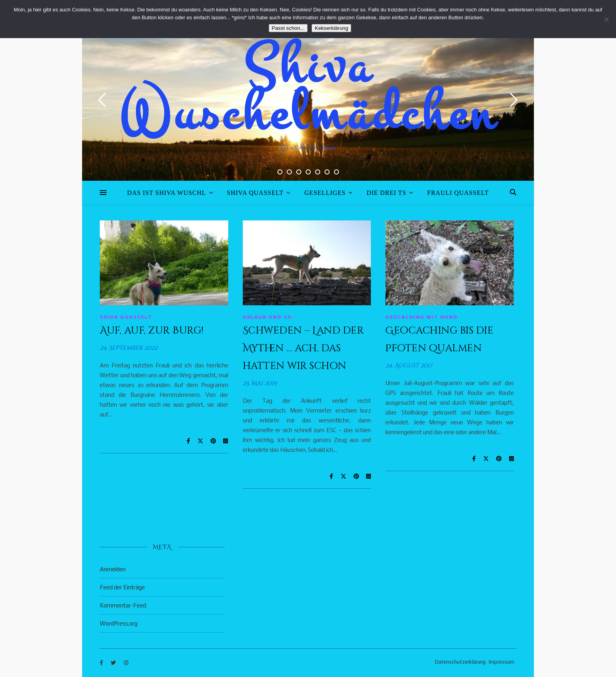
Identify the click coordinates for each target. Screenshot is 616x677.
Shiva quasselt (255, 193)
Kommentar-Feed (123, 605)
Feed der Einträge (122, 587)
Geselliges (325, 193)
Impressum (501, 662)
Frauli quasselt (458, 193)
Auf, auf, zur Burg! (152, 331)
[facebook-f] (102, 663)
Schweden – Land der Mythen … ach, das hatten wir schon (303, 348)
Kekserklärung (331, 28)
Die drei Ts (386, 193)
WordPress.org (119, 623)
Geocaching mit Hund (422, 317)
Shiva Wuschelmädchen (308, 90)
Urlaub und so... (270, 317)
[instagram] (126, 663)
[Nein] (606, 19)
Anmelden (113, 569)
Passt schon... (288, 28)
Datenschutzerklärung (460, 662)
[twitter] (114, 663)
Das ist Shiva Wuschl (167, 193)
